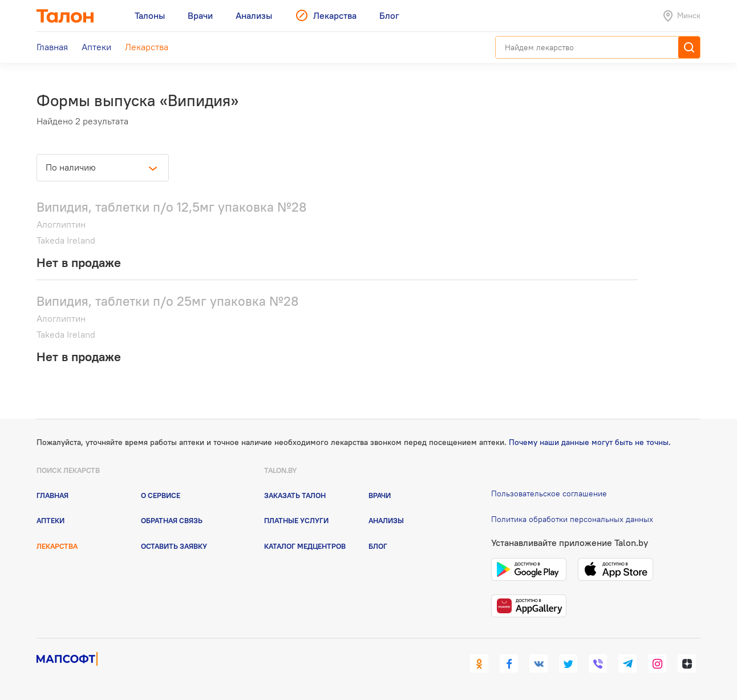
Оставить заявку (174, 546)
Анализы (386, 520)
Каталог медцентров (305, 546)
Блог (378, 546)
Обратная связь (172, 520)
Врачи (380, 495)
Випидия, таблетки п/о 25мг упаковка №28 (168, 301)
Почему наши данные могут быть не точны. (590, 442)
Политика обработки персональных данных (572, 519)
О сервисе (161, 495)
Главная (52, 495)
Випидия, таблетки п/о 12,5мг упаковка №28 (172, 207)
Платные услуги (296, 520)
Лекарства (57, 546)
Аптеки (50, 520)
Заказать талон (295, 495)
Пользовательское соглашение (549, 493)
